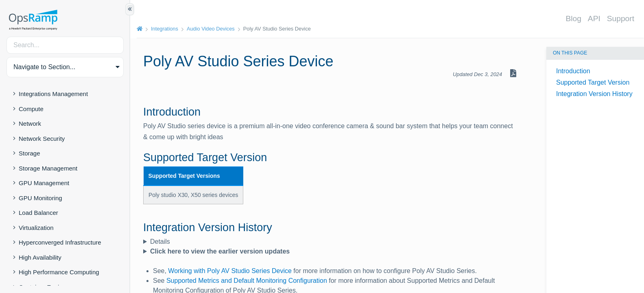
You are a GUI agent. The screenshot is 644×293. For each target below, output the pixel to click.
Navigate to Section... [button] (44, 67)
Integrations (165, 29)
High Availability (40, 257)
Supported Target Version (593, 82)
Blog (573, 19)
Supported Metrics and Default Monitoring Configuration (247, 281)
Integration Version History (594, 94)
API (594, 19)
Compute (31, 109)
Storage (29, 153)
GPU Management (44, 183)
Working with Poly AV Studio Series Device (230, 271)
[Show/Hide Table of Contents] (130, 9)
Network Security (42, 139)
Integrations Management (53, 94)
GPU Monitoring (40, 198)
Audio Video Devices (211, 29)
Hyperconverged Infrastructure (60, 242)
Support (621, 19)
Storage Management (48, 168)
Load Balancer (38, 213)
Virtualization (36, 228)
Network (30, 124)
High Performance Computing (59, 272)
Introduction (573, 71)
